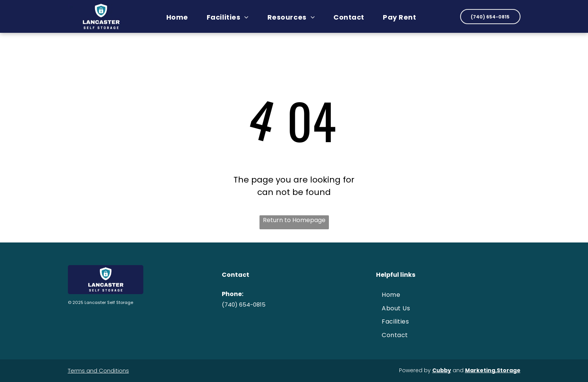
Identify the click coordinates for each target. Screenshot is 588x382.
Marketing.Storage (493, 370)
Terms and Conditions (98, 370)
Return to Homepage (294, 220)
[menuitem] (180, 17)
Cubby (442, 370)
